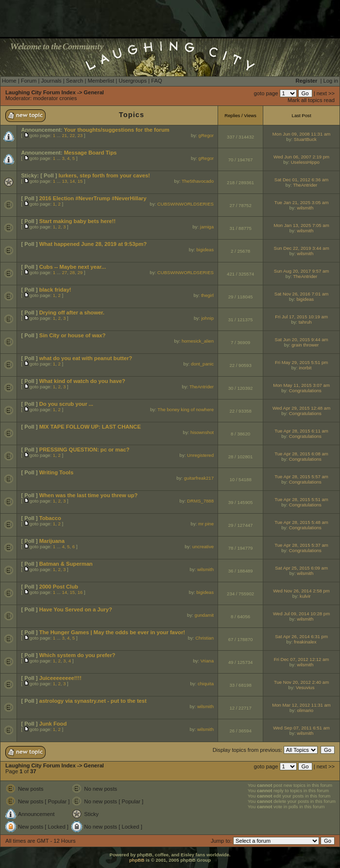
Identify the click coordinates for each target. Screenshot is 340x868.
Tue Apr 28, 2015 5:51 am (301, 499)
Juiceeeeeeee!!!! (60, 678)
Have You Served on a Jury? (76, 609)
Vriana (207, 661)
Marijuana (52, 541)
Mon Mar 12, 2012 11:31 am (301, 705)
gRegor (206, 135)
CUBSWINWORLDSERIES (186, 204)
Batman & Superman (66, 564)
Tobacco (50, 518)
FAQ (156, 81)
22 (72, 135)
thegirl (207, 295)
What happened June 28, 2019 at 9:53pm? (93, 244)
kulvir (305, 596)
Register (307, 81)
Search (75, 81)
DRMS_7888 (200, 501)
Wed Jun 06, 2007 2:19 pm (301, 157)
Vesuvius (305, 687)
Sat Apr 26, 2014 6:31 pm (301, 636)
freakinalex (305, 642)
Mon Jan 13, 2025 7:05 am (301, 225)
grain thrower (305, 345)
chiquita (206, 684)
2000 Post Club (59, 587)
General (94, 92)
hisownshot (202, 432)
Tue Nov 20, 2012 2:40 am (301, 682)
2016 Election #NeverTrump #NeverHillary (93, 198)
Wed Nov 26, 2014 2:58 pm (301, 591)
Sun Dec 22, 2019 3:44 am (301, 248)
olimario (305, 710)
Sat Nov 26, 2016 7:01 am (301, 294)
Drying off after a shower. (72, 312)
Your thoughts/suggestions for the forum (116, 130)
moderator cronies (55, 98)
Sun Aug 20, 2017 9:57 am (302, 271)
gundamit (204, 615)
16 (80, 592)
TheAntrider (305, 185)
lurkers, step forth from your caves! (104, 175)
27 (64, 272)
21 (64, 135)
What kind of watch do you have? (82, 381)
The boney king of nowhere (186, 409)
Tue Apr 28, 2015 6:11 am (301, 431)
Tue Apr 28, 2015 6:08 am (301, 454)
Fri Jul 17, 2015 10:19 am (301, 317)
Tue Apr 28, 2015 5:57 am (301, 477)
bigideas (205, 250)
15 (80, 181)
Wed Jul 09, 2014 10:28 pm (301, 614)
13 (64, 181)
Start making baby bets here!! (77, 221)
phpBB (137, 860)
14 (72, 181)
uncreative (203, 547)
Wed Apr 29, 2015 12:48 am (301, 408)
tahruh (305, 322)
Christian (204, 638)
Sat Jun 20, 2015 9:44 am (302, 339)
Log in (331, 81)
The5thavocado (198, 181)
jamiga (207, 227)
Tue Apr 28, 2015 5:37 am (301, 545)
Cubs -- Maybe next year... (73, 267)
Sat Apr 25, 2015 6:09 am (301, 568)
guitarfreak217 (199, 478)
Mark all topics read (311, 100)
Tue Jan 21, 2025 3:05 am (302, 202)
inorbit (305, 368)
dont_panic (202, 364)
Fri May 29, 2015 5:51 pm (301, 362)
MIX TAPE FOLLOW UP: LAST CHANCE (90, 427)
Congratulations (305, 391)
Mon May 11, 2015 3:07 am (301, 385)
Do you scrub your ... (66, 404)
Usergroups (133, 81)
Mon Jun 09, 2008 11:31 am (301, 134)
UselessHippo (305, 162)
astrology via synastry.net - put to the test (93, 701)
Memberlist (101, 81)
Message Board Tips (91, 153)
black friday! (55, 290)
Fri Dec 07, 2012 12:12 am (302, 659)
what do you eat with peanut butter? (86, 358)
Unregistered (200, 455)
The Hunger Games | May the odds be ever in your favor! (112, 632)
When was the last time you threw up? (89, 495)
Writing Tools (56, 472)
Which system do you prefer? (77, 655)
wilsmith (305, 208)
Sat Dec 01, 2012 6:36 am (301, 180)
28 (72, 272)
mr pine (206, 524)
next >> (326, 93)
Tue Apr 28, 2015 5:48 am (301, 522)
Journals (51, 81)
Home (9, 81)
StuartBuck (305, 139)
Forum (29, 81)
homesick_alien (198, 341)
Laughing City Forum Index (41, 92)
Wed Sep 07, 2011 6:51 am (301, 728)
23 (80, 135)
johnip (207, 318)
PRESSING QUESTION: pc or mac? (85, 450)
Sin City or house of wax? (73, 335)
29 (80, 272)
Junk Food (53, 724)
